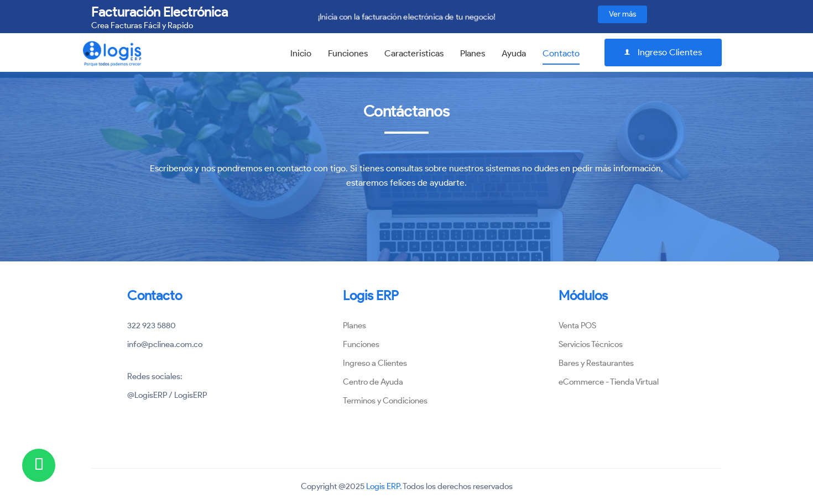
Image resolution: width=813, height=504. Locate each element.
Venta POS (577, 326)
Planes (473, 53)
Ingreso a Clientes (375, 363)
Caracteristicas (414, 53)
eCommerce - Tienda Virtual (609, 382)
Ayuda (514, 53)
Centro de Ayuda (373, 382)
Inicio (301, 53)
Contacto (561, 53)
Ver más (622, 14)
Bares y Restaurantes (596, 363)
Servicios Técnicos (591, 344)
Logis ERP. (384, 486)
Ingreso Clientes (663, 52)
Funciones (348, 53)
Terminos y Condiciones (385, 401)
